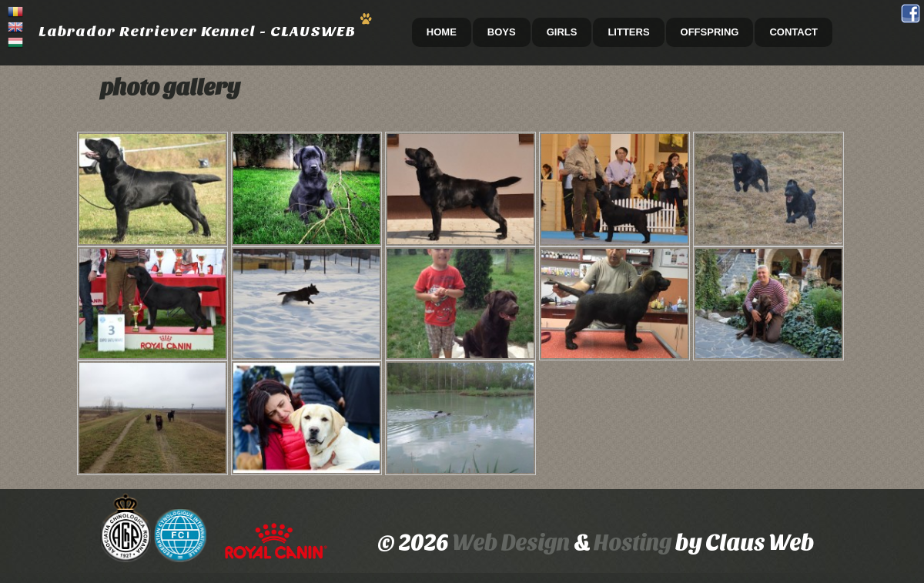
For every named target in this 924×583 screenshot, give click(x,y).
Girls (562, 32)
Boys (502, 32)
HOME (442, 32)
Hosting (634, 543)
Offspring (710, 32)
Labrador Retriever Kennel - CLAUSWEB (197, 31)
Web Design (511, 543)
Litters (628, 32)
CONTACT (793, 32)
